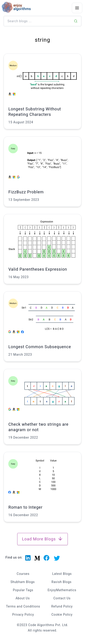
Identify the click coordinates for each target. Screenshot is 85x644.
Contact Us (62, 598)
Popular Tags (23, 590)
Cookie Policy (62, 615)
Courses (23, 574)
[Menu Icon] (77, 8)
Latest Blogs (62, 574)
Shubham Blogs (23, 582)
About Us (23, 598)
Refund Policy (62, 606)
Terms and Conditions (23, 606)
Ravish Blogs (61, 582)
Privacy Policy (23, 615)
